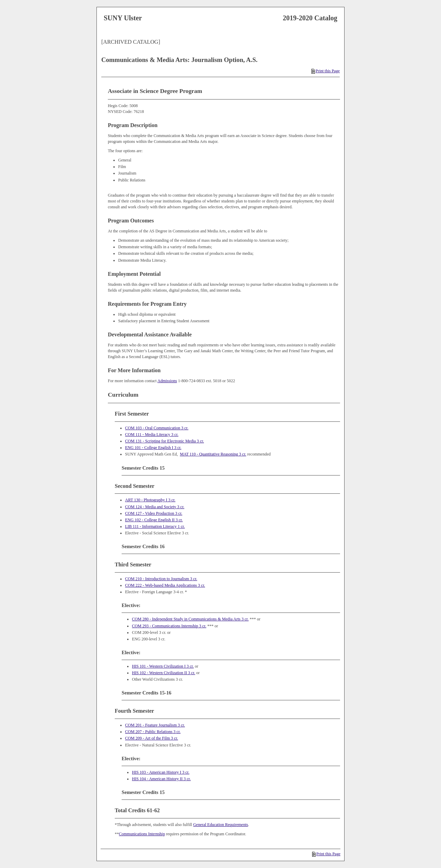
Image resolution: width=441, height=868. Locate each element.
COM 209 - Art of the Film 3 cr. (152, 738)
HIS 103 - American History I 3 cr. (161, 772)
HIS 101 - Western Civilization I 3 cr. (163, 666)
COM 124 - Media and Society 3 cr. (155, 507)
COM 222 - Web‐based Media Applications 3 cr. (165, 585)
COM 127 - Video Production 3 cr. (154, 513)
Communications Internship (142, 834)
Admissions (167, 381)
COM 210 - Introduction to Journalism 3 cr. (161, 579)
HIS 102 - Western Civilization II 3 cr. (163, 673)
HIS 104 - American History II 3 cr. (161, 779)
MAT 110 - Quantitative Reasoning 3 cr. (213, 454)
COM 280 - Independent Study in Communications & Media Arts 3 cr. (190, 619)
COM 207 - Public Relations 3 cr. (153, 732)
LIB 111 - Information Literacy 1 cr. (155, 526)
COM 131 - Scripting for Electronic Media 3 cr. (165, 441)
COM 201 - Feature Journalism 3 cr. (155, 725)
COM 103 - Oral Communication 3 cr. (157, 428)
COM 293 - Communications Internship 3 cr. (169, 626)
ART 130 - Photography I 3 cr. (150, 500)
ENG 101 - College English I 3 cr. (153, 448)
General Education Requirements (221, 825)
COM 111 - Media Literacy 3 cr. (152, 435)
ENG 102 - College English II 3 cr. (154, 520)
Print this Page (326, 71)
